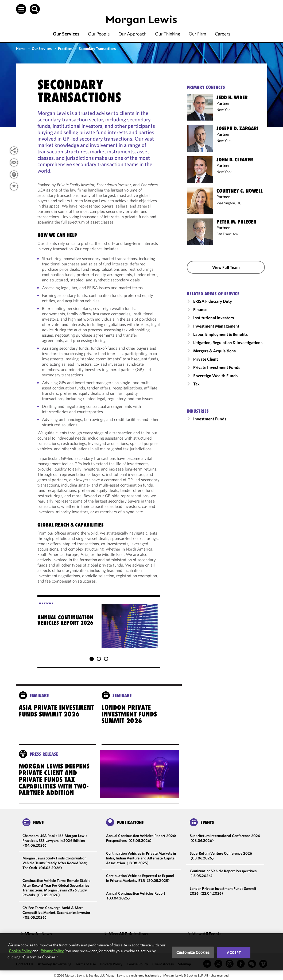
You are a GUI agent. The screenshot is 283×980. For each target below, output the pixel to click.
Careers (223, 34)
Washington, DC (229, 203)
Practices (65, 49)
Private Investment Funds (217, 367)
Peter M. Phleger (236, 222)
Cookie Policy (20, 951)
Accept (234, 953)
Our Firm (197, 34)
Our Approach (132, 34)
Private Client (206, 359)
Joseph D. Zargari (237, 128)
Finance (200, 309)
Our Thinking (168, 34)
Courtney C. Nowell (240, 191)
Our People (99, 34)
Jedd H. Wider (232, 97)
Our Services (66, 34)
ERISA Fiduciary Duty (213, 301)
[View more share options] (14, 150)
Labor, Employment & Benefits (220, 334)
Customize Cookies (193, 952)
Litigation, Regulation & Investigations (228, 342)
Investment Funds (210, 419)
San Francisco (227, 234)
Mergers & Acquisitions (214, 351)
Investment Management (216, 326)
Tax (196, 384)
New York (224, 110)
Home (21, 49)
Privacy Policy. (52, 951)
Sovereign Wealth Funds (215, 376)
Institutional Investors (214, 318)
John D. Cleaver (235, 160)
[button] (21, 9)
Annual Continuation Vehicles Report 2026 (65, 620)
